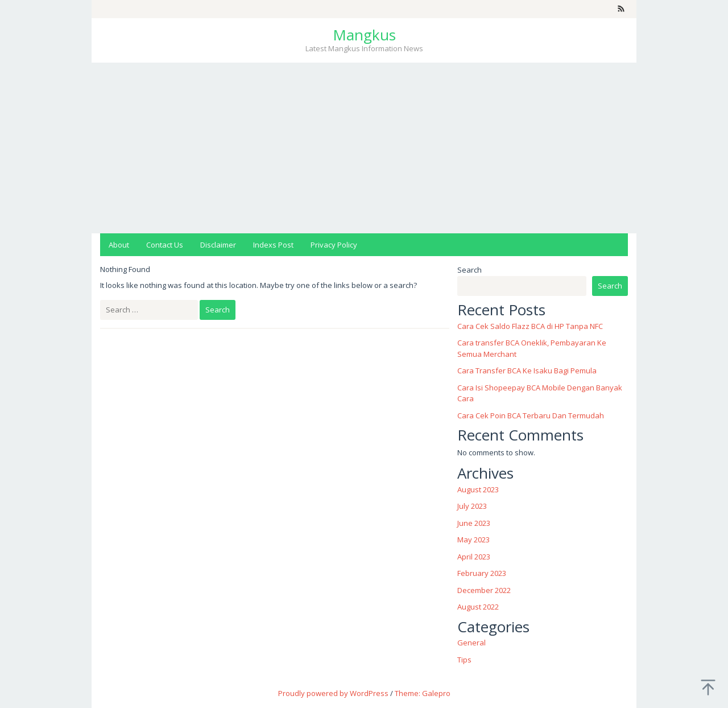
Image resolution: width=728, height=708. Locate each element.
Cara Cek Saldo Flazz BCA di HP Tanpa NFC (530, 326)
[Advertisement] (364, 148)
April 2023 (474, 557)
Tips (464, 660)
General (471, 643)
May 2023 (473, 540)
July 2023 (472, 506)
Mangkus (364, 35)
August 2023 (478, 489)
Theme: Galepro (423, 693)
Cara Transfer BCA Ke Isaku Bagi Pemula (527, 371)
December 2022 (484, 590)
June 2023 (474, 523)
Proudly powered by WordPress (333, 693)
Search (470, 270)
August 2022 (478, 607)
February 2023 (482, 573)
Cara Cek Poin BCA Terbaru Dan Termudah (531, 415)
